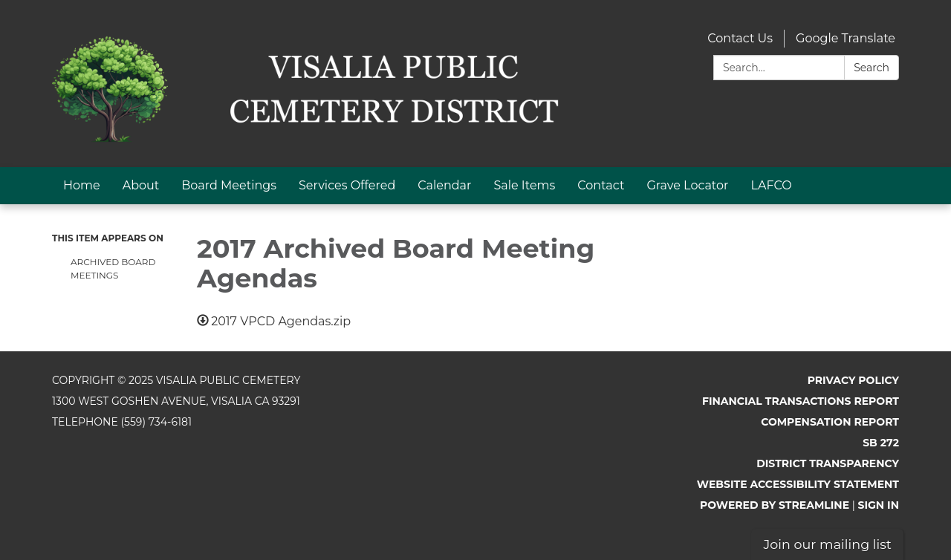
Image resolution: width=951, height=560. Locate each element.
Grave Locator (687, 185)
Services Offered (347, 185)
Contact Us (740, 38)
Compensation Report (830, 422)
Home (82, 185)
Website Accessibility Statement (798, 484)
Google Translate (845, 38)
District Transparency (828, 463)
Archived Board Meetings (113, 268)
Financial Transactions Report (801, 401)
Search (872, 68)
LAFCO (772, 185)
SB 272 (881, 443)
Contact (601, 185)
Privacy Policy (853, 380)
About (141, 185)
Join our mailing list (827, 544)
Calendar (444, 185)
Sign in (879, 505)
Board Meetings (229, 185)
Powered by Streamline (775, 505)
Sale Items (524, 185)
